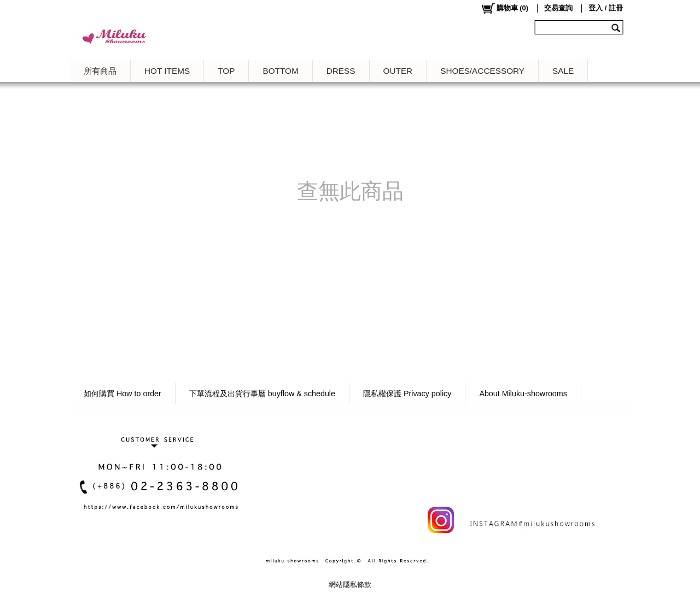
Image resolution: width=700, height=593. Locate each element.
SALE (563, 71)
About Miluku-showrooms (523, 394)
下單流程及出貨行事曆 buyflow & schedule (262, 394)
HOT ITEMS (167, 71)
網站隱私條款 (350, 585)
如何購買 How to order (122, 394)
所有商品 (100, 71)
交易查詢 (558, 8)
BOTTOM (280, 71)
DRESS (341, 71)
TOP (226, 71)
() (504, 8)
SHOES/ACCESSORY (482, 71)
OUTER (398, 71)
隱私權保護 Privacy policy (407, 394)
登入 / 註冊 (606, 8)
